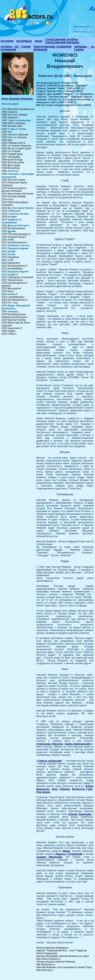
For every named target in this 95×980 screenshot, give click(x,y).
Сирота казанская (19, 120)
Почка (11, 254)
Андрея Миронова (49, 857)
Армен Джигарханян (78, 744)
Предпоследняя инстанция (15, 250)
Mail (38, 23)
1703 (11, 260)
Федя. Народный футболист (16, 307)
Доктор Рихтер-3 (18, 225)
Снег (11, 199)
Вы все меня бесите (21, 208)
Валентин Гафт (82, 789)
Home (32, 23)
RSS (47, 23)
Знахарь (13, 311)
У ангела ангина (18, 214)
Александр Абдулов (50, 744)
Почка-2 (13, 294)
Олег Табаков (61, 789)
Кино (29, 12)
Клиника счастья (19, 245)
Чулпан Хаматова (80, 814)
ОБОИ (39, 41)
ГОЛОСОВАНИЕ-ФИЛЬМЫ (62, 43)
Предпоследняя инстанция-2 (15, 273)
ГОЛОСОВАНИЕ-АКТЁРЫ (62, 40)
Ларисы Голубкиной (69, 854)
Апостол (13, 171)
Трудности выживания (11, 221)
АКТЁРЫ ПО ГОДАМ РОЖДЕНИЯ (16, 48)
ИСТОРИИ (7, 41)
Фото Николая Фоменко (17, 99)
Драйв (12, 231)
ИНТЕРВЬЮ (24, 41)
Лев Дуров (43, 792)
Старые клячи (17, 129)
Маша (66, 851)
